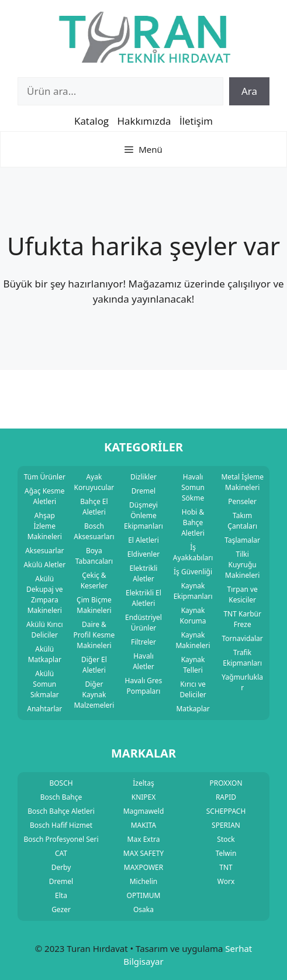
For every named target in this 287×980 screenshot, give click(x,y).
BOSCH (61, 783)
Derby (61, 867)
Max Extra (144, 839)
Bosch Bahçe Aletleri (61, 811)
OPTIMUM (144, 895)
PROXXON (226, 783)
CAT (61, 853)
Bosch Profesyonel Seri (61, 839)
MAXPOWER (143, 867)
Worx (226, 881)
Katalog (91, 121)
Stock (226, 839)
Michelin (144, 881)
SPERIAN (226, 825)
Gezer (61, 909)
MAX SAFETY (143, 853)
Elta (61, 895)
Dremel (61, 881)
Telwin (226, 853)
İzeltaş (143, 783)
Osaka (143, 909)
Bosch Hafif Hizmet (61, 825)
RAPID (226, 797)
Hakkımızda (144, 121)
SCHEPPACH (226, 811)
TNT (226, 867)
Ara (249, 91)
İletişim (196, 121)
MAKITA (144, 825)
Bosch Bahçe (61, 797)
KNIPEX (144, 797)
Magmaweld (144, 811)
